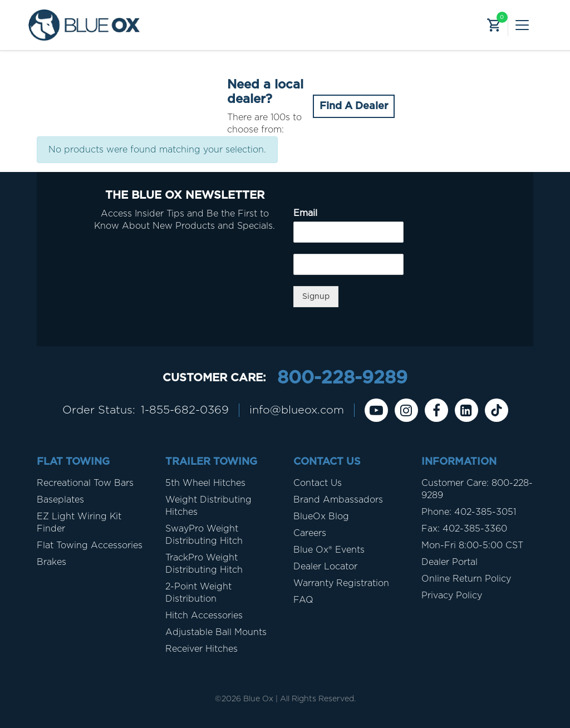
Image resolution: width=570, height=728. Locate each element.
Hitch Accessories (204, 616)
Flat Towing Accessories (90, 545)
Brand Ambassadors (338, 500)
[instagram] (406, 410)
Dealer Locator (325, 567)
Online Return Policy (466, 579)
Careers (310, 533)
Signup (316, 297)
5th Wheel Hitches (205, 483)
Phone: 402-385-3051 (469, 512)
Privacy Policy (452, 596)
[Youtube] (376, 410)
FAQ (303, 600)
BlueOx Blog (321, 517)
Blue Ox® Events (329, 550)
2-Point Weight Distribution (198, 593)
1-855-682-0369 (185, 410)
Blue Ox (258, 699)
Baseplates (60, 500)
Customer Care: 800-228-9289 (477, 489)
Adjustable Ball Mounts (216, 632)
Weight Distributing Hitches (208, 506)
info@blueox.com (297, 410)
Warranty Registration (341, 583)
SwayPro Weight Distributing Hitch (204, 535)
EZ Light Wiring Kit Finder (79, 523)
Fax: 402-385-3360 (464, 529)
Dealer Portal (449, 562)
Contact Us (318, 483)
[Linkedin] (466, 410)
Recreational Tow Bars (85, 483)
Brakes (51, 562)
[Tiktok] (497, 410)
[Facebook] (436, 410)
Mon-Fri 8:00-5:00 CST (472, 545)
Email (305, 213)
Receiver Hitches (202, 649)
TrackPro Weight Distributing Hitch (204, 564)
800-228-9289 (342, 378)
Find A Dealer (354, 106)
